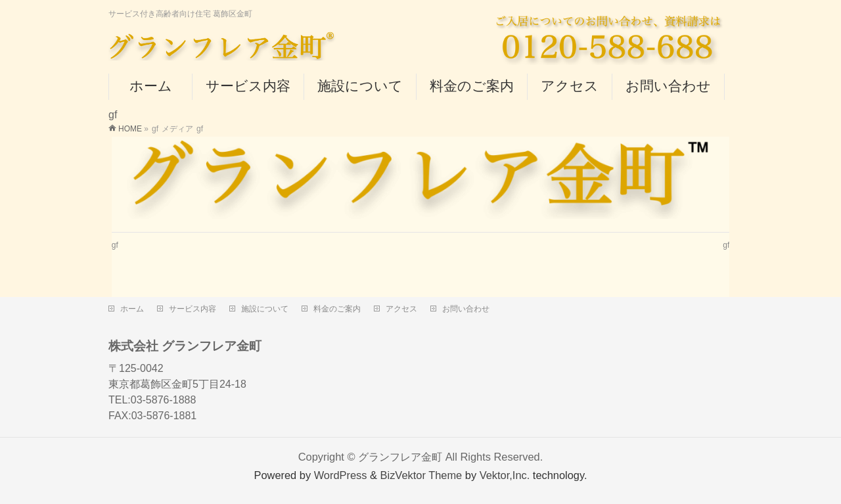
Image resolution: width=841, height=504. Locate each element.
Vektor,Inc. (505, 475)
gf (115, 245)
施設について (265, 309)
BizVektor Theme (421, 475)
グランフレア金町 (400, 457)
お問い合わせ (466, 309)
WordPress (341, 475)
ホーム (132, 309)
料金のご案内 (337, 309)
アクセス (401, 309)
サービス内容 (193, 309)
